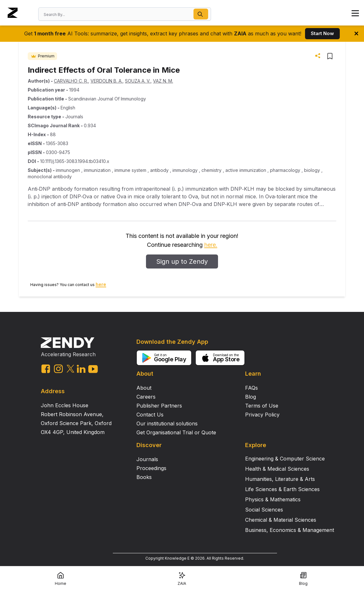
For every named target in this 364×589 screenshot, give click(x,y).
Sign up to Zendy (182, 261)
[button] (201, 14)
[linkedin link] (81, 369)
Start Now (322, 33)
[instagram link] (58, 369)
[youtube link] (93, 369)
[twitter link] (70, 369)
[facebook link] (46, 369)
